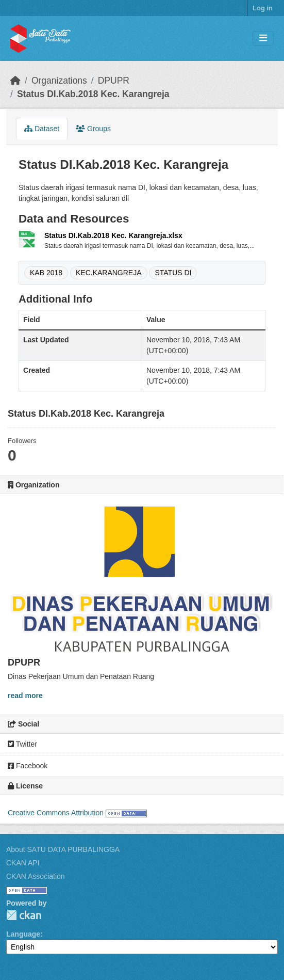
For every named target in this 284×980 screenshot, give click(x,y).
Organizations (59, 81)
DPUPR (114, 81)
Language (23, 934)
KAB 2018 (46, 273)
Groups (93, 129)
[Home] (15, 81)
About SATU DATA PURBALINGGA (63, 849)
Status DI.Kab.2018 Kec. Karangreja (93, 94)
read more (25, 696)
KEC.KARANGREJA (109, 273)
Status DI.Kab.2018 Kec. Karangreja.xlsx (113, 235)
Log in (263, 8)
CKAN (24, 915)
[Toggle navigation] (263, 38)
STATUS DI (173, 273)
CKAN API (23, 863)
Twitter (22, 744)
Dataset (42, 129)
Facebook (28, 766)
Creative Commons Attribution (56, 813)
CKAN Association (36, 876)
